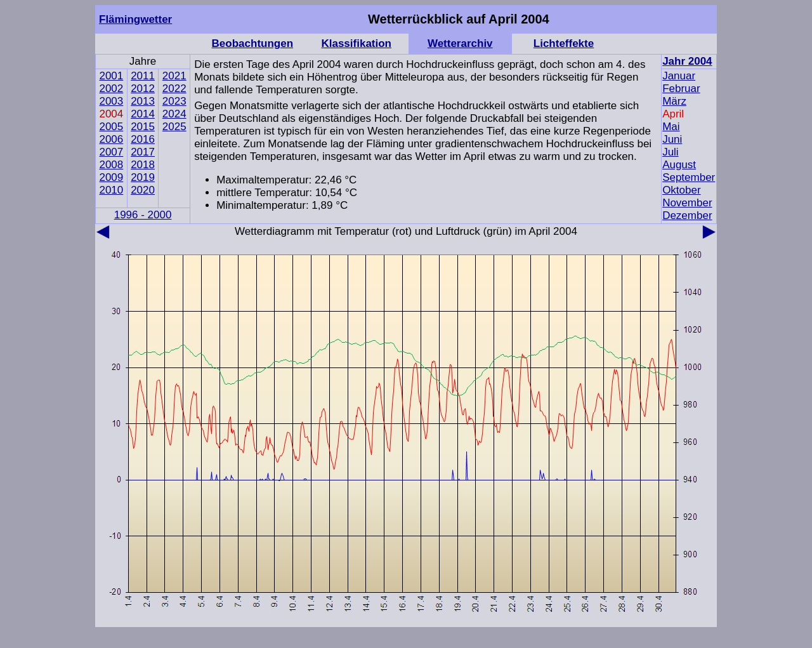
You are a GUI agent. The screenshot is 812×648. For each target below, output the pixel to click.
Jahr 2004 (687, 61)
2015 (143, 127)
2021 (174, 76)
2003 (111, 101)
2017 (143, 152)
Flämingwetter (135, 19)
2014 (143, 114)
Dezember (687, 215)
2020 (143, 190)
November (687, 203)
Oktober (681, 190)
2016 (143, 139)
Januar (679, 76)
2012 (143, 89)
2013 (143, 101)
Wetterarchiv (460, 43)
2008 (111, 165)
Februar (681, 89)
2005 (111, 127)
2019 (143, 177)
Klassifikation (356, 43)
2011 (143, 76)
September (689, 177)
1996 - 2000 (143, 215)
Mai (671, 127)
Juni (672, 139)
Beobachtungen (252, 43)
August (679, 165)
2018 (143, 165)
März (674, 101)
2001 (111, 76)
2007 (111, 152)
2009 (111, 177)
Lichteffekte (564, 43)
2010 (111, 190)
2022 (174, 89)
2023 (174, 101)
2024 (174, 114)
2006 (111, 139)
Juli (671, 152)
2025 (174, 127)
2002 (111, 89)
